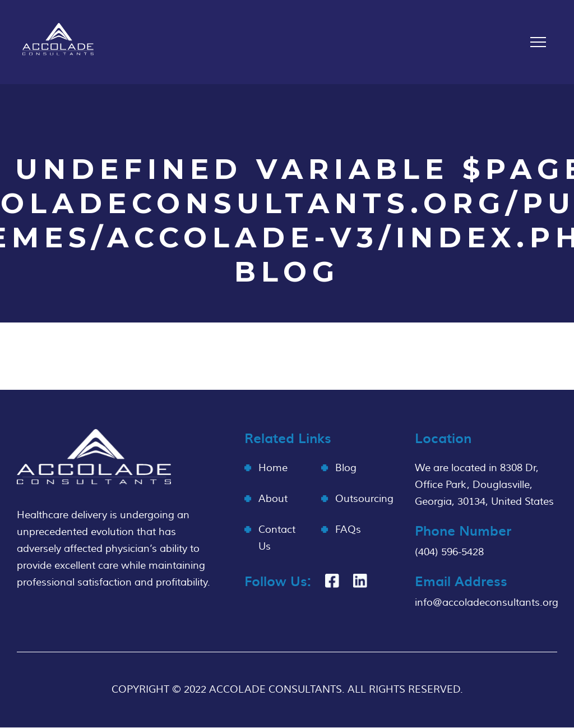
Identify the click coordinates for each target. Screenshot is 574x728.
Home (273, 468)
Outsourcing (364, 499)
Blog (346, 468)
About (273, 499)
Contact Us (277, 538)
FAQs (348, 530)
